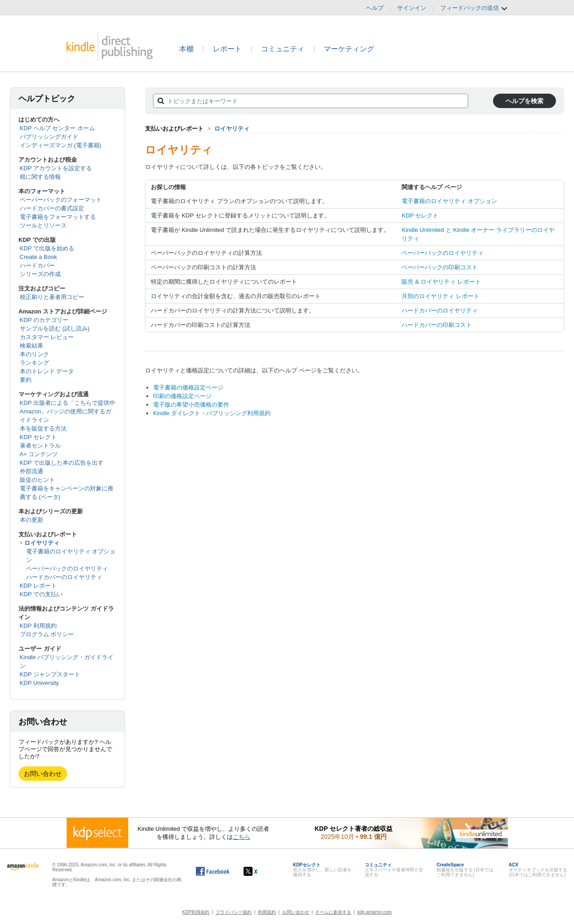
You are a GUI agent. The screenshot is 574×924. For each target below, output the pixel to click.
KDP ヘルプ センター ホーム (57, 128)
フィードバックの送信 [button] (474, 8)
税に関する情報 (40, 177)
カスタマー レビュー (47, 337)
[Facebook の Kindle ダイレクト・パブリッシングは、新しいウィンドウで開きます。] (213, 871)
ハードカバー (37, 265)
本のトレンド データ (47, 371)
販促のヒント (37, 480)
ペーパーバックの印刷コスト (440, 267)
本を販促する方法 (43, 428)
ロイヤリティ (42, 543)
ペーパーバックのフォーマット (61, 200)
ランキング (34, 363)
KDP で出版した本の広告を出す (62, 463)
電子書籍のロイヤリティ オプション (449, 201)
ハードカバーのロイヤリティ (64, 577)
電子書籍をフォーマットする (58, 217)
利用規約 (267, 912)
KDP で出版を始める (47, 248)
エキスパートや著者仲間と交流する (394, 870)
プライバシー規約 (234, 912)
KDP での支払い (41, 594)
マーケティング (349, 49)
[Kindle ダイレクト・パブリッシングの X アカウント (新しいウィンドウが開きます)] (260, 871)
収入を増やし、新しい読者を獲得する (322, 870)
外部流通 (32, 471)
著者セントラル (40, 446)
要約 (26, 380)
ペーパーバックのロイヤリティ (67, 568)
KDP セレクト (38, 437)
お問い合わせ (43, 774)
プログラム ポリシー (47, 634)
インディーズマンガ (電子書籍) (61, 145)
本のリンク (34, 354)
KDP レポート (38, 586)
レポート (227, 49)
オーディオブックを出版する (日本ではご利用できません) (538, 870)
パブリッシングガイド (49, 137)
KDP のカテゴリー (44, 320)
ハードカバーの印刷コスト (437, 325)
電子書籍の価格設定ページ (188, 387)
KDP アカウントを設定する (56, 168)
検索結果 (32, 346)
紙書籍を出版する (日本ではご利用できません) (465, 870)
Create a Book (38, 257)
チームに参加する (333, 912)
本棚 (186, 49)
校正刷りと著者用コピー (52, 297)
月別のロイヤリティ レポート (441, 296)
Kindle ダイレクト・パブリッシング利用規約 (212, 413)
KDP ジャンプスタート (50, 674)
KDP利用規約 (196, 912)
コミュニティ (283, 49)
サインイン (412, 8)
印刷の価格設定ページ (182, 396)
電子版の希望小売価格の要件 (191, 405)
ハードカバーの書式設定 (52, 208)
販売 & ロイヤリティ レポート (441, 282)
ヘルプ (375, 8)
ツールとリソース (43, 225)
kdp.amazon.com (375, 912)
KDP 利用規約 (38, 626)
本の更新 (32, 520)
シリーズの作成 (40, 274)
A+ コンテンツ (39, 454)
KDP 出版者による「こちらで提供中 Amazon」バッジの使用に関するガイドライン (68, 411)
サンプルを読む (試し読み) (55, 328)
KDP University (39, 683)
